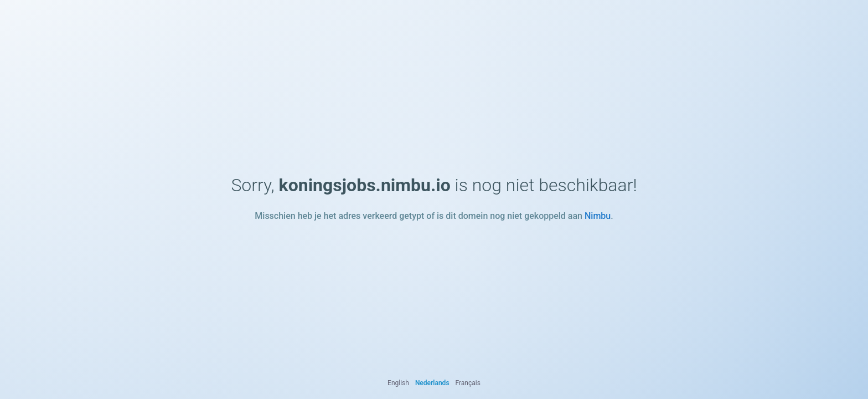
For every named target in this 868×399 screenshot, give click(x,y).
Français (468, 383)
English (398, 383)
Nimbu (598, 216)
